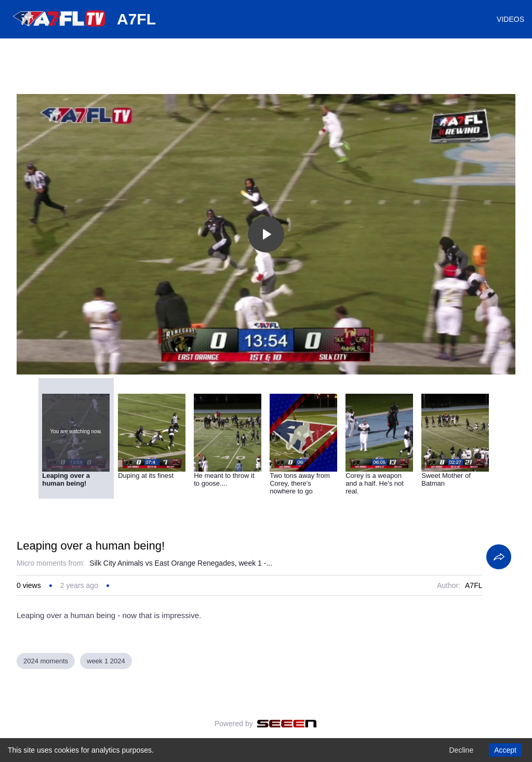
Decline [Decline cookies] (461, 750)
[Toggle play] (266, 234)
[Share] (499, 557)
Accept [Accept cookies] (505, 750)
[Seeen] (287, 724)
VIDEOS (510, 19)
